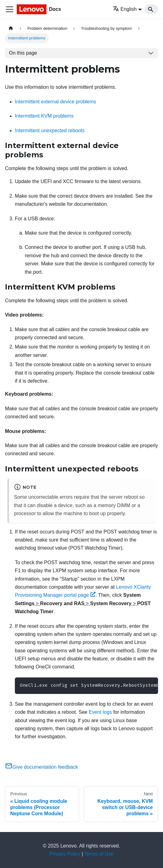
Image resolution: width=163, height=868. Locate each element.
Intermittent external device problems (55, 102)
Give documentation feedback (42, 767)
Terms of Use (99, 854)
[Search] (151, 9)
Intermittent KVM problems (44, 116)
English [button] (125, 9)
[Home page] (11, 28)
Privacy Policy (65, 854)
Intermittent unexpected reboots (50, 130)
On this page (23, 53)
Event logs (100, 712)
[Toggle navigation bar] (10, 9)
